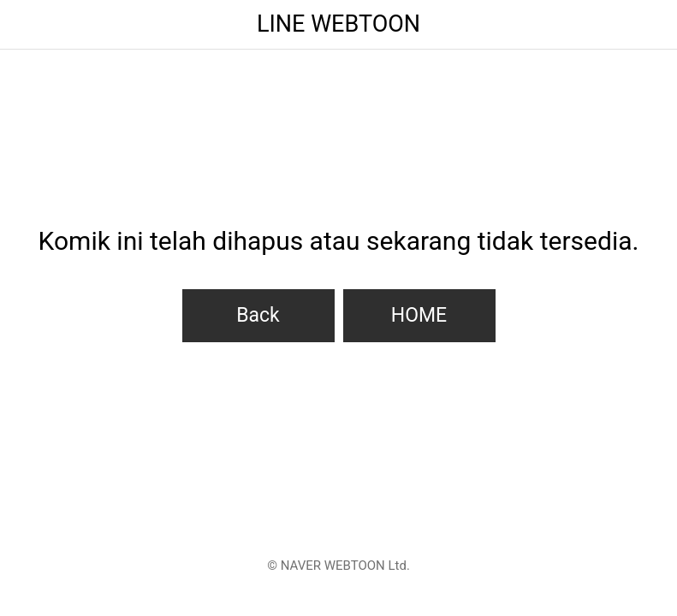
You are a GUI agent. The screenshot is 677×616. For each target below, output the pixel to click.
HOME (419, 315)
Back (258, 315)
